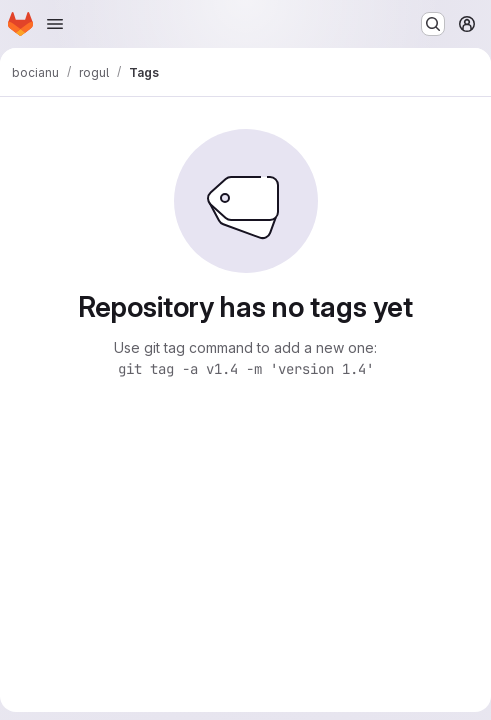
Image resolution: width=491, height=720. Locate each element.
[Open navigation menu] (55, 24)
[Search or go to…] (433, 24)
